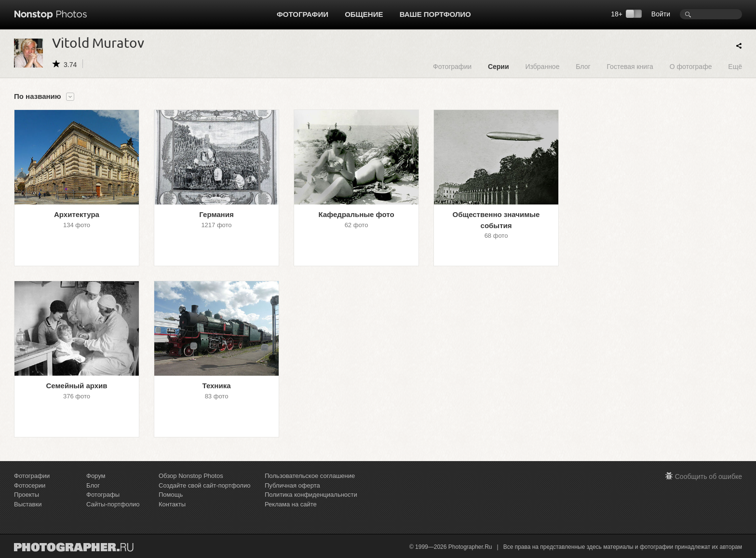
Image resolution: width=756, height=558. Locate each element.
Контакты (172, 504)
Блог (583, 66)
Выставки (28, 504)
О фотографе (691, 66)
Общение (364, 14)
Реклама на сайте (291, 504)
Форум (96, 476)
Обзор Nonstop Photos (191, 476)
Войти (661, 14)
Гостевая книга (630, 66)
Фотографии (303, 14)
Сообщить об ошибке (709, 476)
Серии (499, 66)
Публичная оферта (292, 485)
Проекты (27, 495)
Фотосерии (30, 485)
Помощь (171, 495)
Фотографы (103, 495)
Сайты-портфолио (113, 504)
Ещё (735, 66)
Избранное (542, 66)
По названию (38, 96)
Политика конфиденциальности (311, 495)
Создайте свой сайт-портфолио (204, 485)
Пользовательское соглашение (310, 476)
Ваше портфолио (435, 14)
